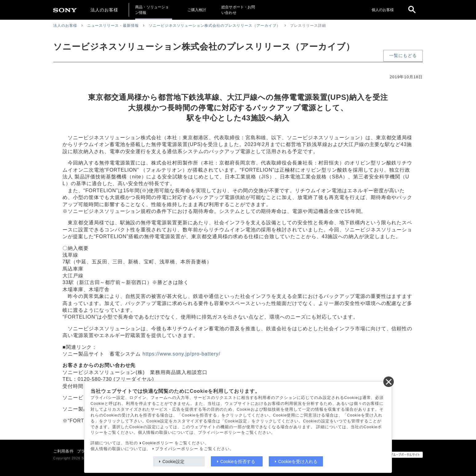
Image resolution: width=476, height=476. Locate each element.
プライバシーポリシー (177, 449)
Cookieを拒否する (238, 462)
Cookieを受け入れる (298, 462)
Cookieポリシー (158, 443)
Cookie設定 (174, 462)
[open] (412, 10)
